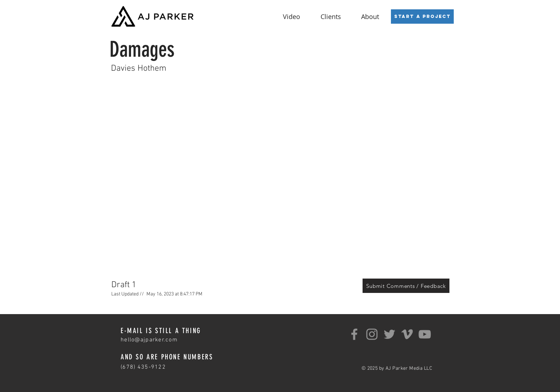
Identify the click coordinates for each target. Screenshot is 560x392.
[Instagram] (372, 334)
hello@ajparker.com (149, 340)
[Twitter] (389, 334)
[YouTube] (425, 334)
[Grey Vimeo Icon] (407, 334)
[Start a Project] (422, 17)
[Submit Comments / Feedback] (406, 286)
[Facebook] (354, 334)
